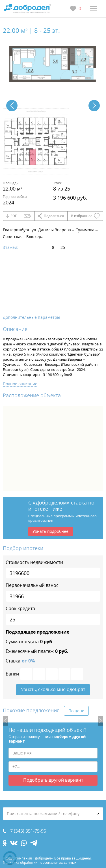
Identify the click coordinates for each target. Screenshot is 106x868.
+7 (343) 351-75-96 (27, 831)
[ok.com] (5, 843)
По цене (76, 711)
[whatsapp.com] (24, 843)
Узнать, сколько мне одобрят (53, 689)
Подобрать (53, 780)
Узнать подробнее (50, 531)
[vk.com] (14, 843)
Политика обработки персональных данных (40, 862)
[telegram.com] (34, 843)
